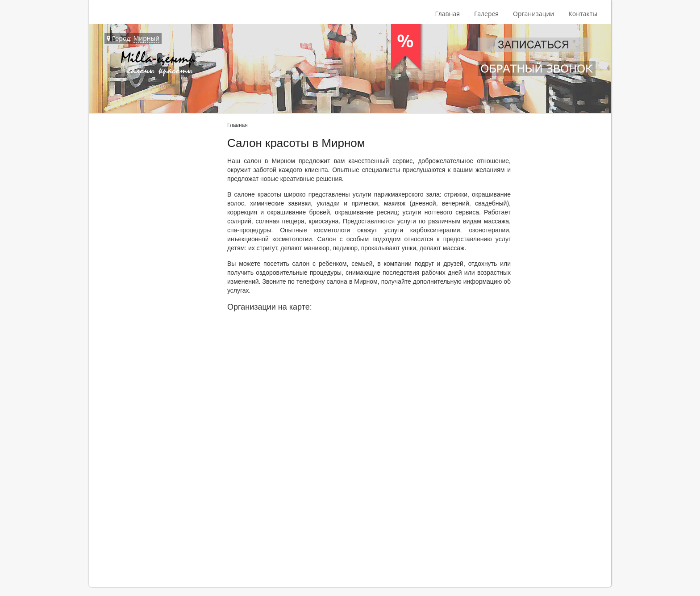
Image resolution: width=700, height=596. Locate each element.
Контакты (583, 14)
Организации (533, 14)
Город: (133, 38)
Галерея (486, 14)
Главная (447, 14)
